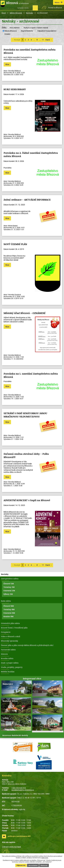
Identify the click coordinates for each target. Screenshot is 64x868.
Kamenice (8, 684)
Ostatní (7, 34)
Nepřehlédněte (27, 31)
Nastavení (44, 865)
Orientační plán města (10, 623)
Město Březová (16, 13)
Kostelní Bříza (10, 701)
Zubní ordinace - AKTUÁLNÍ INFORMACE (27, 200)
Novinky (30, 13)
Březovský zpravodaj (9, 641)
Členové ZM (9, 584)
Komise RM (8, 616)
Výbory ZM (8, 594)
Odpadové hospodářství (47, 31)
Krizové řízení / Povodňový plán (14, 628)
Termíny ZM (9, 587)
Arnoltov (39, 701)
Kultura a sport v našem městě (36, 28)
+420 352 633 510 (19, 788)
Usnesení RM (9, 613)
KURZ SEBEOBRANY (15, 89)
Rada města (6, 601)
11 (43, 40)
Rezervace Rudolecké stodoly (15, 735)
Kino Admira (15, 28)
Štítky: (4, 27)
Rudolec (38, 684)
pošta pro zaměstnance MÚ (19, 836)
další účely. (45, 858)
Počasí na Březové (55, 8)
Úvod (4, 13)
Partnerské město (8, 650)
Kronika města (7, 658)
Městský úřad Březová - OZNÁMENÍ (24, 313)
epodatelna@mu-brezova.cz (23, 790)
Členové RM (9, 606)
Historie (4, 654)
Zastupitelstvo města (10, 579)
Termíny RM (9, 609)
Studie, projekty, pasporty (12, 667)
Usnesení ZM (9, 591)
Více (7, 64)
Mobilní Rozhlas (8, 672)
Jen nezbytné (33, 865)
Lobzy (6, 718)
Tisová (38, 718)
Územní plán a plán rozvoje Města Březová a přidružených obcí (27, 645)
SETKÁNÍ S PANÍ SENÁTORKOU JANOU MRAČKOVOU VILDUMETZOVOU (25, 415)
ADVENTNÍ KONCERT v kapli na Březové (27, 500)
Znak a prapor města (10, 663)
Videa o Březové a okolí (11, 636)
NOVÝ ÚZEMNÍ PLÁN (15, 244)
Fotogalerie (6, 632)
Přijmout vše (21, 865)
